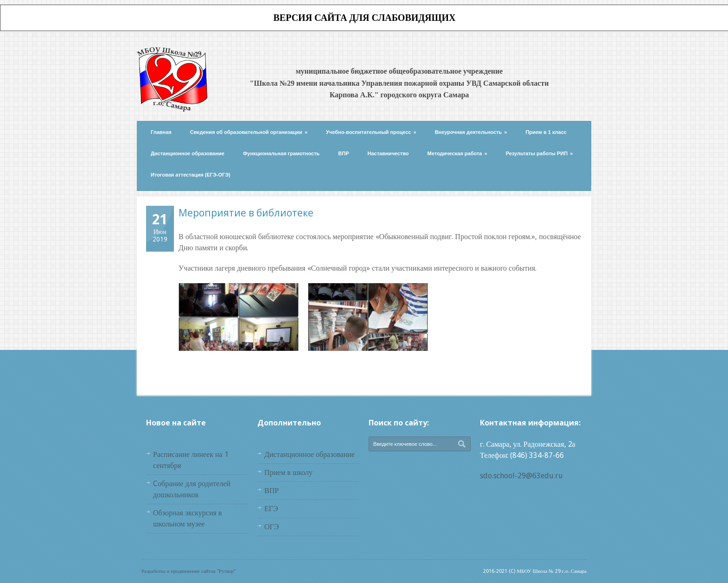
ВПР (343, 153)
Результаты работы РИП (540, 153)
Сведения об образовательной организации (249, 132)
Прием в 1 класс (546, 132)
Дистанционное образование (188, 153)
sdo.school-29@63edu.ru (521, 476)
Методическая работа (457, 153)
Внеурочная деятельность (471, 132)
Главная (161, 132)
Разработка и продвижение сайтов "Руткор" (188, 571)
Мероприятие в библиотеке (246, 213)
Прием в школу (288, 472)
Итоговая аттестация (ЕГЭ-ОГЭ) (191, 175)
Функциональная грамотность (281, 153)
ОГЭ (271, 527)
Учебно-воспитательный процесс (371, 132)
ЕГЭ (271, 509)
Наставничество (388, 153)
